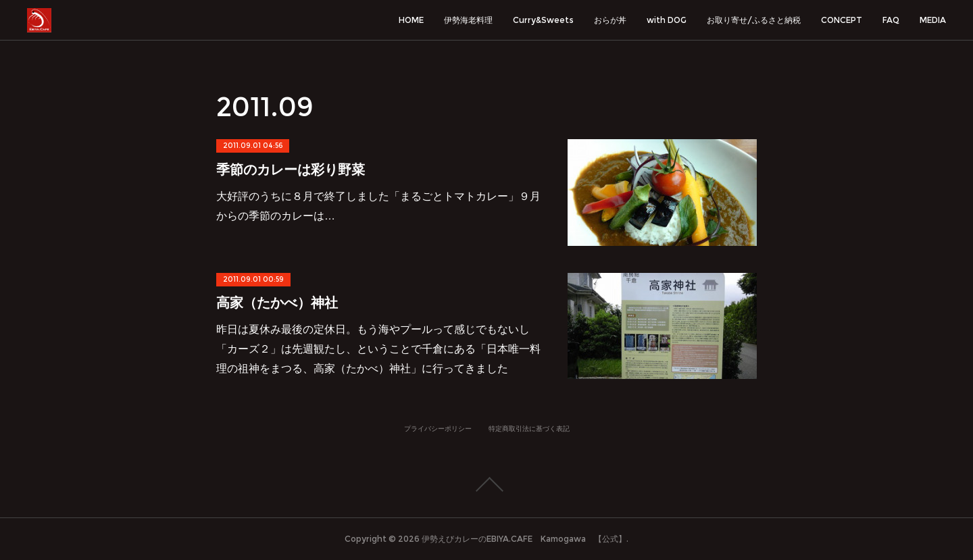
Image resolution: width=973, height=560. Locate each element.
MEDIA (933, 20)
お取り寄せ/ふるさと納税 (754, 20)
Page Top (487, 484)
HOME (411, 20)
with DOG (667, 20)
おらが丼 (610, 20)
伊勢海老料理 (468, 20)
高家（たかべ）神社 (277, 303)
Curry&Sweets (543, 20)
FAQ (891, 20)
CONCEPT (842, 20)
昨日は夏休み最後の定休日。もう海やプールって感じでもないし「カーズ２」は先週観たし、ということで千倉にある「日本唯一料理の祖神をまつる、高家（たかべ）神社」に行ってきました (378, 349)
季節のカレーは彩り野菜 (291, 170)
